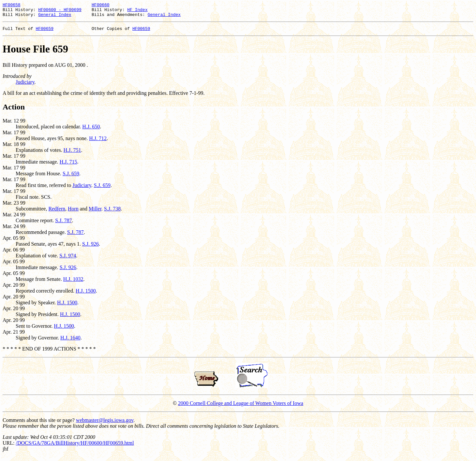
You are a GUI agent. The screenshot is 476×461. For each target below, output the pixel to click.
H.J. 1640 (70, 342)
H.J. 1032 (73, 283)
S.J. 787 (63, 224)
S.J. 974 (68, 259)
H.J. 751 (72, 154)
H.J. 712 (98, 142)
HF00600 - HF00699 (60, 11)
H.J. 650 (91, 130)
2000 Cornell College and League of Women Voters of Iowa (241, 407)
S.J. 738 (112, 213)
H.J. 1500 (86, 295)
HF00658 (12, 6)
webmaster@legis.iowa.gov (105, 424)
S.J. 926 (90, 248)
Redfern (57, 213)
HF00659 (45, 32)
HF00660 (101, 6)
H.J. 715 (68, 166)
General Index (55, 17)
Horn (73, 213)
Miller (95, 213)
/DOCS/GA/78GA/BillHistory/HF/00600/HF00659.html (75, 447)
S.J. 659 (71, 177)
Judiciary (25, 86)
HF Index (137, 11)
